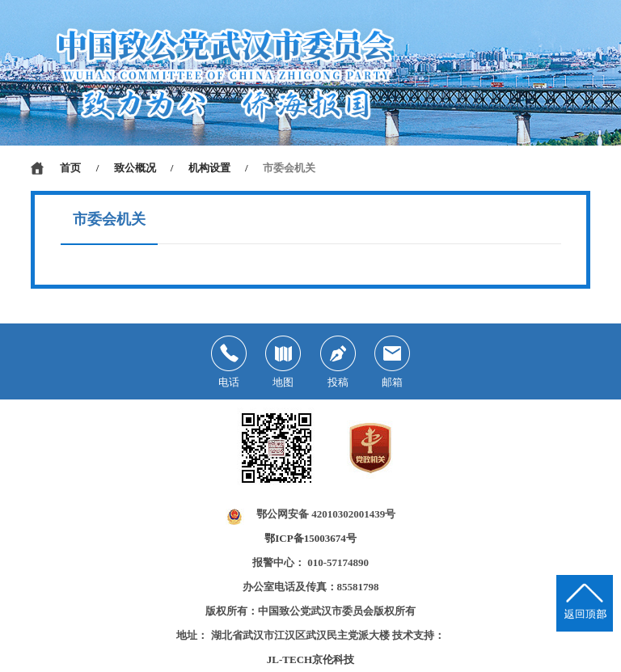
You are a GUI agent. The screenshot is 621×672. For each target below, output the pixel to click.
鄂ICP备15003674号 (310, 538)
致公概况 (135, 168)
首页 (70, 168)
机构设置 (209, 168)
